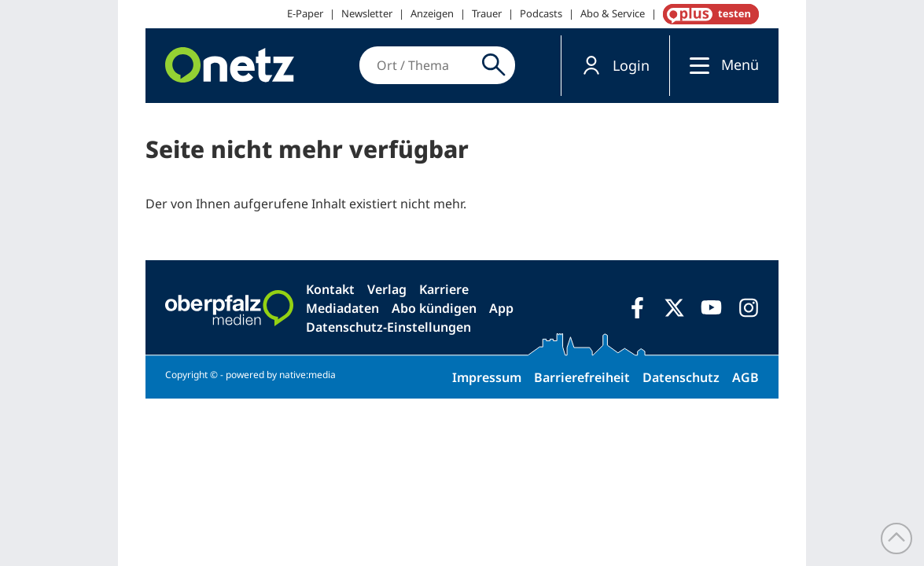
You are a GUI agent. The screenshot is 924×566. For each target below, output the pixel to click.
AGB (745, 377)
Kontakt (330, 289)
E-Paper (305, 13)
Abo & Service (613, 13)
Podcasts (541, 13)
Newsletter (367, 13)
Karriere (444, 289)
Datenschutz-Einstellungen (388, 327)
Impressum (487, 377)
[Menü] (696, 65)
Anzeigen (432, 13)
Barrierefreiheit (582, 377)
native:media (307, 375)
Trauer (487, 13)
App (501, 308)
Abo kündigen (434, 308)
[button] (615, 66)
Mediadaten (342, 308)
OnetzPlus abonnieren (708, 14)
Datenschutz (681, 377)
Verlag (387, 289)
